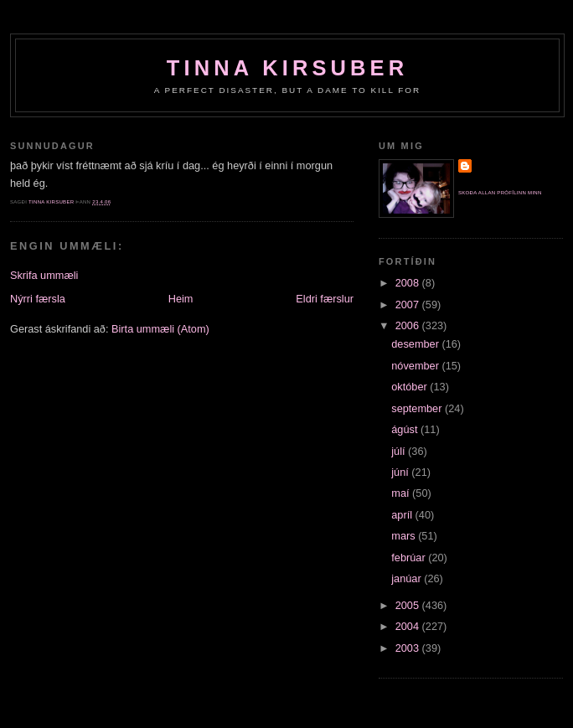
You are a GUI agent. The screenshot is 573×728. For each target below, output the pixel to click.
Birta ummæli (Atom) (160, 329)
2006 (409, 325)
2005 (409, 605)
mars (405, 536)
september (418, 408)
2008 (409, 283)
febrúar (410, 558)
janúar (408, 578)
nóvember (416, 366)
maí (402, 493)
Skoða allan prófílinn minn (500, 193)
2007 (409, 305)
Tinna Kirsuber (287, 68)
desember (416, 344)
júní (401, 472)
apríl (403, 515)
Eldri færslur (325, 299)
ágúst (406, 429)
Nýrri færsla (38, 299)
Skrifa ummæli (44, 275)
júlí (400, 451)
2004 (409, 626)
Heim (181, 299)
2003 (409, 648)
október (410, 387)
